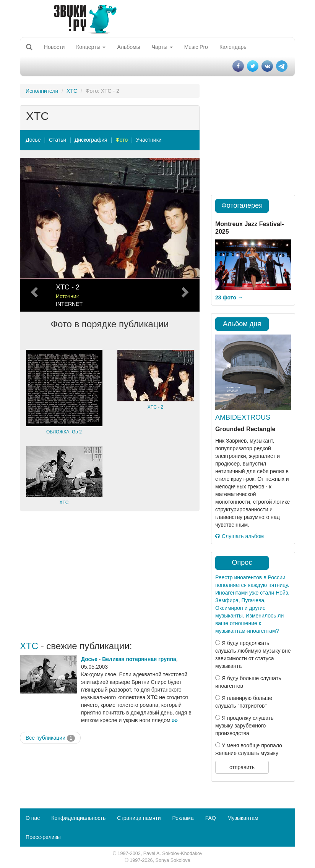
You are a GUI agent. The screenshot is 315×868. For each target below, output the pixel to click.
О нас (33, 818)
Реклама (183, 818)
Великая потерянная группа (139, 659)
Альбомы (128, 47)
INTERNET (69, 304)
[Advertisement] (110, 576)
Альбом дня (242, 324)
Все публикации (50, 738)
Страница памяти (139, 818)
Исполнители (42, 91)
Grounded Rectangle (245, 429)
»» (175, 720)
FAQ (211, 818)
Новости (54, 47)
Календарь (233, 47)
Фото (122, 140)
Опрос (242, 563)
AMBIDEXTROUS (243, 417)
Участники (149, 140)
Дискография (91, 140)
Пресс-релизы (43, 837)
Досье (33, 140)
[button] (33, 235)
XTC (72, 91)
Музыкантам (243, 818)
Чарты (162, 47)
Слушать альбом (239, 536)
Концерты (91, 47)
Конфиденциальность (78, 818)
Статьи (58, 140)
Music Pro (196, 47)
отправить (242, 767)
